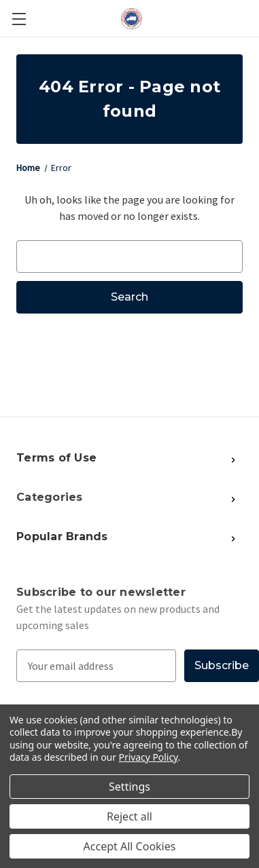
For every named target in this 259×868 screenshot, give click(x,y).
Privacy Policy (149, 757)
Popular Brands (62, 536)
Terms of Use (56, 458)
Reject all (129, 816)
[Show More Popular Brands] (170, 459)
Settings (129, 787)
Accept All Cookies (130, 846)
